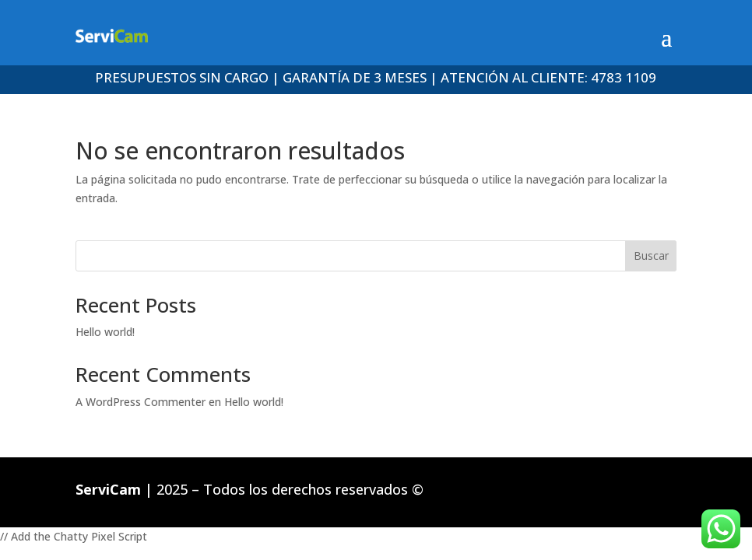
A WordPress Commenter (141, 402)
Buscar (651, 255)
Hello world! (105, 332)
